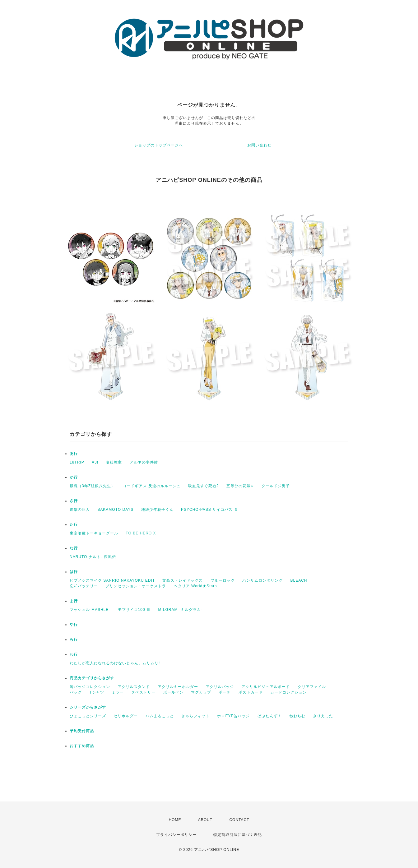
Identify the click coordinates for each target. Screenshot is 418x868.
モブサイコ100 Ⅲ (134, 610)
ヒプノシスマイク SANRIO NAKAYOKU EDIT (112, 580)
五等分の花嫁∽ (240, 486)
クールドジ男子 (276, 486)
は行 (74, 572)
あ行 (74, 454)
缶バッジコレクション (90, 687)
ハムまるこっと (160, 716)
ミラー (118, 692)
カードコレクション (288, 692)
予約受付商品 (82, 731)
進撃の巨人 (80, 510)
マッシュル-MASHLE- (90, 610)
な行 (74, 548)
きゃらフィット (195, 716)
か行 (74, 477)
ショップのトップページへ (159, 145)
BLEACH (299, 580)
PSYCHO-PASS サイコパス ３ (209, 510)
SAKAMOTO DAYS (115, 510)
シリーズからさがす (88, 707)
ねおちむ (297, 716)
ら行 (74, 639)
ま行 (74, 601)
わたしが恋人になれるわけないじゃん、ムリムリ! (115, 663)
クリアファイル (312, 687)
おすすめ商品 (82, 746)
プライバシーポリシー (176, 835)
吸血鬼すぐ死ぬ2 (204, 486)
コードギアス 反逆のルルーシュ (151, 486)
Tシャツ (97, 692)
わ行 (74, 654)
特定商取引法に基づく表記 (238, 835)
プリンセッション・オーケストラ (136, 586)
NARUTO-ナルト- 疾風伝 (93, 557)
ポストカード (251, 692)
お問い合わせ (259, 145)
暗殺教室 (114, 462)
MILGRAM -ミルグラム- (180, 610)
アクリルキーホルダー (178, 687)
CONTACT (239, 820)
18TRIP (77, 462)
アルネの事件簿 (144, 462)
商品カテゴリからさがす (92, 678)
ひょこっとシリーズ (88, 716)
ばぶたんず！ (270, 716)
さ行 (74, 501)
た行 (74, 524)
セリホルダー (126, 716)
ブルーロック (223, 580)
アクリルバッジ (220, 687)
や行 (74, 625)
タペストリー (143, 692)
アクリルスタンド (134, 687)
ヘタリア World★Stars (195, 586)
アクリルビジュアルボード (266, 687)
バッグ (76, 692)
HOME (175, 820)
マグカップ (201, 692)
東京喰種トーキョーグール (94, 533)
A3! (95, 462)
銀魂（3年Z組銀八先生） (92, 486)
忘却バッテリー (84, 586)
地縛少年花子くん (157, 510)
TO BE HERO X (141, 533)
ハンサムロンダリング (262, 580)
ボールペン (173, 692)
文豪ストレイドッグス (183, 580)
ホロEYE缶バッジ (233, 716)
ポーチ (225, 692)
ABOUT (205, 820)
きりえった (323, 716)
